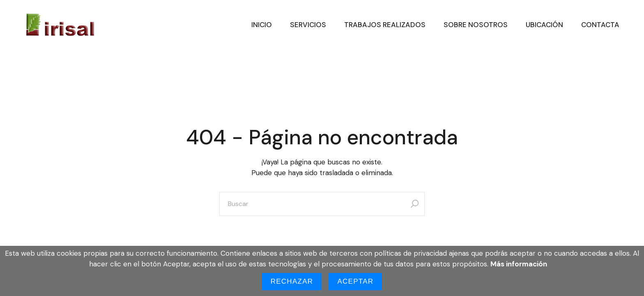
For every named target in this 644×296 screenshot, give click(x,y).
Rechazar (292, 281)
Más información (519, 264)
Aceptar (355, 281)
